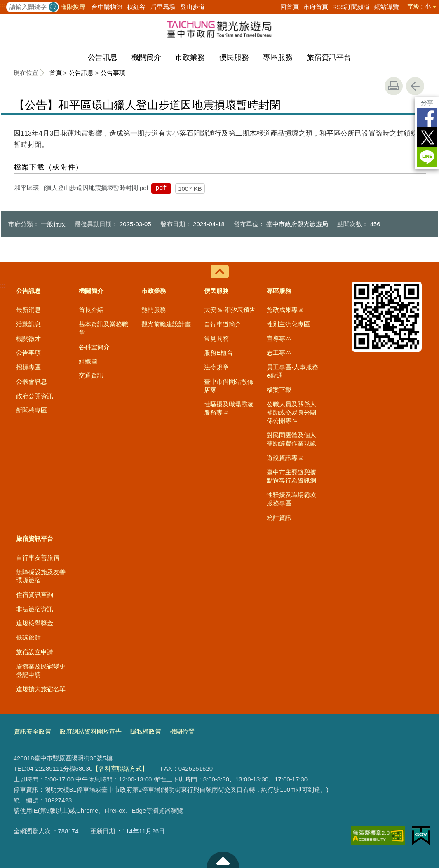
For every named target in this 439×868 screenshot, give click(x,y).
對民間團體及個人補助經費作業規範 (291, 439)
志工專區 (279, 353)
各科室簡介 (94, 347)
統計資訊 (279, 517)
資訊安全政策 (33, 731)
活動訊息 (28, 324)
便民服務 (234, 57)
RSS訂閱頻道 (351, 7)
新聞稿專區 (32, 410)
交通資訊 (91, 375)
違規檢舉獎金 (35, 623)
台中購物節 (107, 7)
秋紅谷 (136, 7)
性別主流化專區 (288, 324)
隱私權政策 (146, 731)
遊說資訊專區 (285, 458)
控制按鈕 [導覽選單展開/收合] (220, 272)
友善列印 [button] (394, 86)
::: (3, 5)
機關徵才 (28, 339)
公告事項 (113, 73)
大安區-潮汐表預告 (230, 310)
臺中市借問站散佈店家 (229, 386)
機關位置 (182, 731)
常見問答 (216, 339)
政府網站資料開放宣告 (91, 731)
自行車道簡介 (223, 324)
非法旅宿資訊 (35, 609)
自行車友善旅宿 (38, 557)
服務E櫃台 (218, 353)
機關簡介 (146, 57)
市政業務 (190, 57)
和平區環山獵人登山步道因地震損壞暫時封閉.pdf (81, 188)
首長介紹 (91, 310)
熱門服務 (154, 310)
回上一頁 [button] (415, 86)
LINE (427, 157)
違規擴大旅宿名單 (41, 689)
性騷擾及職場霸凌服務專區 (229, 408)
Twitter (427, 137)
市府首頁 (316, 7)
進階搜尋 (73, 7)
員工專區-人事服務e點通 (292, 371)
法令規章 (216, 367)
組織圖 (88, 361)
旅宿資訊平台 (329, 57)
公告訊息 (103, 57)
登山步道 (193, 7)
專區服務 (278, 57)
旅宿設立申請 (35, 652)
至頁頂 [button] (223, 860)
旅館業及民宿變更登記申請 (41, 670)
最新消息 (28, 310)
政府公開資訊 (35, 396)
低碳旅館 (28, 637)
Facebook (427, 117)
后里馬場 (163, 7)
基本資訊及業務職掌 (103, 328)
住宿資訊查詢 (35, 595)
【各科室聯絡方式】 (120, 768)
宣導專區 (279, 339)
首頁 (56, 73)
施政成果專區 (285, 310)
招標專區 (28, 367)
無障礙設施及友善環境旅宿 (41, 576)
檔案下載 (279, 390)
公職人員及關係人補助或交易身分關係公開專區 (291, 413)
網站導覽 (387, 7)
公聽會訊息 (32, 381)
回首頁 (290, 7)
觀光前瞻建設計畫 (166, 324)
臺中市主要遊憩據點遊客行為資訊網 (291, 476)
